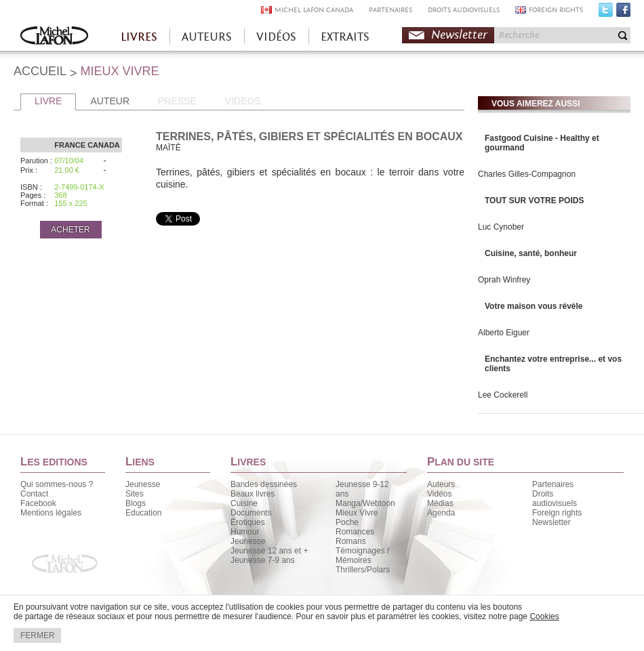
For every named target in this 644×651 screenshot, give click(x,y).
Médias (440, 503)
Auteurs (441, 484)
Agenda (441, 513)
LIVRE (48, 101)
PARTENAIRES (390, 10)
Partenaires (553, 484)
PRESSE (177, 101)
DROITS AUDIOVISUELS (464, 10)
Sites (135, 494)
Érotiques (248, 522)
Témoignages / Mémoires (362, 555)
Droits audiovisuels (555, 499)
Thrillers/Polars (363, 570)
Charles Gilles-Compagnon (527, 174)
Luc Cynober (501, 227)
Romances (355, 532)
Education (143, 513)
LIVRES (139, 37)
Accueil (54, 37)
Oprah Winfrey (504, 280)
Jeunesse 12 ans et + (269, 551)
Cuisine (244, 503)
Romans (351, 541)
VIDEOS (243, 101)
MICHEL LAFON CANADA (314, 10)
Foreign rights (557, 513)
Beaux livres (253, 494)
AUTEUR (110, 101)
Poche (347, 522)
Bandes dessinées (264, 484)
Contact (34, 494)
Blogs (136, 503)
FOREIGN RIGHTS (556, 10)
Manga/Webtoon (365, 503)
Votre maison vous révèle (534, 306)
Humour (245, 532)
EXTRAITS (345, 37)
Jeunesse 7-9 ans (263, 560)
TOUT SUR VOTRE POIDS (534, 201)
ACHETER (70, 230)
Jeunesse (143, 484)
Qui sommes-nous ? (57, 484)
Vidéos (439, 494)
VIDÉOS (276, 37)
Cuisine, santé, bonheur (531, 253)
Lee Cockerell (503, 395)
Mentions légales (51, 513)
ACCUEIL (40, 71)
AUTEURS (207, 37)
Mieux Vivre (357, 513)
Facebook (623, 13)
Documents (251, 513)
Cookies (544, 616)
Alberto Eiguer (504, 333)
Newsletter (459, 35)
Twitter (606, 13)
